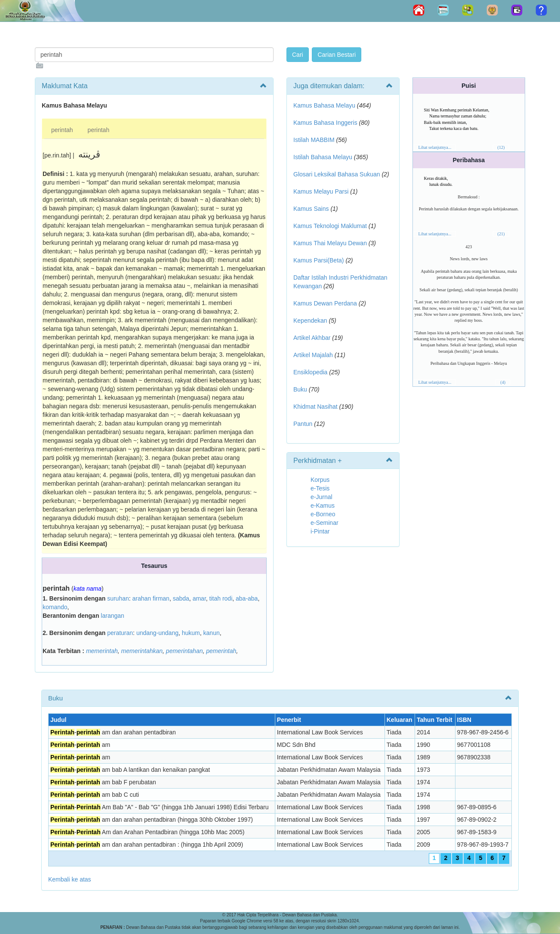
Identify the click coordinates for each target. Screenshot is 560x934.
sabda (181, 598)
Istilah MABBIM (314, 140)
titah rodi (221, 598)
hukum (191, 633)
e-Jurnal (322, 497)
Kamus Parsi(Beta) (318, 260)
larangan (112, 616)
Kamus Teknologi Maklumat (330, 226)
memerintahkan (142, 651)
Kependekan (310, 321)
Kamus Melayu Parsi (321, 191)
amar (199, 598)
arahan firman (151, 598)
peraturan (120, 633)
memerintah (102, 651)
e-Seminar (325, 523)
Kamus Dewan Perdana (325, 303)
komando (55, 607)
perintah (62, 130)
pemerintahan (185, 651)
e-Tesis (320, 488)
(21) (501, 234)
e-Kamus (323, 506)
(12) (501, 147)
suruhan (118, 598)
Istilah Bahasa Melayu (323, 157)
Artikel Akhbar (312, 338)
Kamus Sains (311, 209)
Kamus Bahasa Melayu (325, 105)
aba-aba (247, 598)
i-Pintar (320, 531)
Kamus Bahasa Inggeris (325, 123)
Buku (300, 389)
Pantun (303, 424)
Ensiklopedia (310, 372)
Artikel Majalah (313, 355)
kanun (212, 633)
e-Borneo (323, 514)
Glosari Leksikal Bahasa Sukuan (337, 174)
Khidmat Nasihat (315, 407)
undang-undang (157, 633)
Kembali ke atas (70, 879)
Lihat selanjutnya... (435, 147)
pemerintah (221, 651)
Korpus (320, 480)
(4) (503, 382)
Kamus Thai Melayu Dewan (330, 243)
